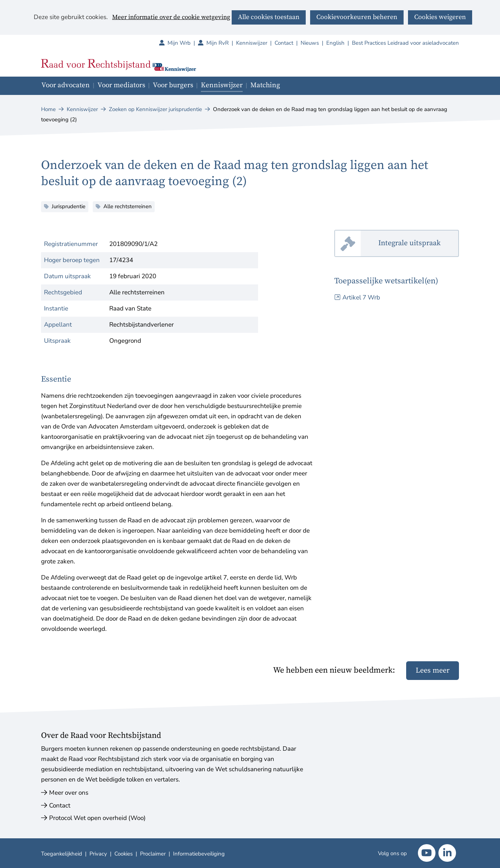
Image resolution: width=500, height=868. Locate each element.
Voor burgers (173, 85)
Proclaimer (153, 854)
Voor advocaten (66, 85)
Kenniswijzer (252, 43)
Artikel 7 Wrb (361, 297)
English (335, 43)
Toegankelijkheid (62, 854)
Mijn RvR (221, 43)
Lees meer (433, 671)
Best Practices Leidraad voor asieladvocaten (405, 43)
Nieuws (310, 43)
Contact (284, 43)
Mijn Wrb (183, 43)
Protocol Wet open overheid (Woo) (97, 818)
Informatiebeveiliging (199, 854)
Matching (265, 85)
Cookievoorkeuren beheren (357, 17)
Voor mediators (121, 85)
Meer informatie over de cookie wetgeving (171, 18)
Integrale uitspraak (419, 244)
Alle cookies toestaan (269, 17)
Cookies (124, 854)
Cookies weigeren (440, 17)
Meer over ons (69, 793)
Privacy (98, 854)
